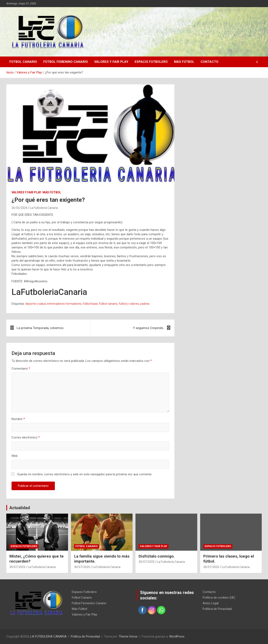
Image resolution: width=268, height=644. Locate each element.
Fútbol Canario (23, 62)
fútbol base (90, 304)
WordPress (177, 636)
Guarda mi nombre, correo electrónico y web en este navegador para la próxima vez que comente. (85, 474)
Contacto (209, 62)
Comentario (21, 369)
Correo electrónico (26, 437)
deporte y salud (35, 304)
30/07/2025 (17, 567)
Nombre (18, 419)
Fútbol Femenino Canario (66, 62)
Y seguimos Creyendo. (148, 328)
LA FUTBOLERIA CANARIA (48, 636)
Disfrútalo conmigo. (157, 556)
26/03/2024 (19, 208)
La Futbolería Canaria (44, 208)
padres (145, 304)
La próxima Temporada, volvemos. (40, 328)
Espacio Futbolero (151, 62)
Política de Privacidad (217, 609)
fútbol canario (108, 304)
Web (15, 456)
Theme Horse (128, 636)
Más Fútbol (184, 62)
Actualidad (20, 508)
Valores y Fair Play (111, 62)
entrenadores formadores (64, 304)
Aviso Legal (211, 603)
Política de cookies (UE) (219, 598)
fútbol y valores (129, 304)
